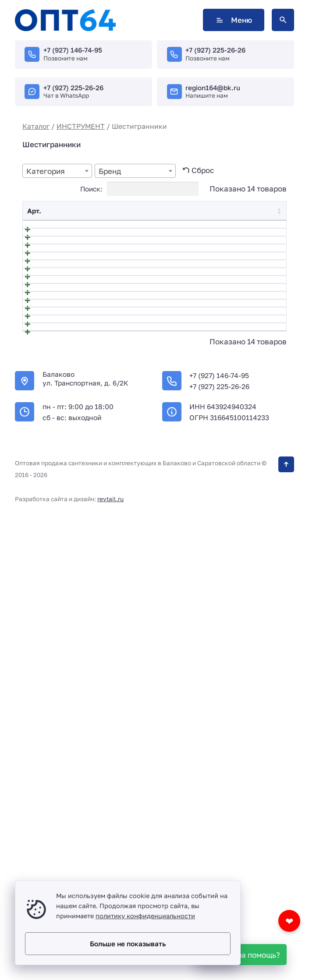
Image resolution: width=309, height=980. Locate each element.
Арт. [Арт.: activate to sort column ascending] (34, 211)
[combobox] (57, 171)
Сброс (203, 170)
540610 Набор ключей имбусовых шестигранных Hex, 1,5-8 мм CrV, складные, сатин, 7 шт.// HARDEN (106, 612)
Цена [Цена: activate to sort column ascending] (184, 211)
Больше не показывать (128, 944)
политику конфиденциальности (145, 916)
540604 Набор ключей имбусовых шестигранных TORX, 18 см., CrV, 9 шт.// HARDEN (107, 363)
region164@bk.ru (213, 88)
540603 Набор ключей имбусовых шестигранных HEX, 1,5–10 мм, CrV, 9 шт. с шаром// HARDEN (108, 325)
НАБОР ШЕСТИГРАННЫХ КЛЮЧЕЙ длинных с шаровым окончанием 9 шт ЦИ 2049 (108, 698)
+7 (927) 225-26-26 (215, 50)
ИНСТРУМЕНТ (81, 126)
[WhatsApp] (242, 955)
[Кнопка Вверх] (286, 906)
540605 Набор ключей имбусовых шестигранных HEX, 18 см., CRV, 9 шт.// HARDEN (106, 401)
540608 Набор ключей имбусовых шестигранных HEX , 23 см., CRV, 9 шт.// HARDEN (107, 525)
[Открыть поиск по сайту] (283, 20)
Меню (234, 20)
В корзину (260, 231)
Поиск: (139, 189)
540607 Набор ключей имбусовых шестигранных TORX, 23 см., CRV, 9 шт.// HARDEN (108, 488)
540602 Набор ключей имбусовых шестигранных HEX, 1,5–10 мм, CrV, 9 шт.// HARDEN (108, 287)
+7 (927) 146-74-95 (73, 50)
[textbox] (57, 171)
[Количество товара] (224, 232)
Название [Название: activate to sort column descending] (67, 211)
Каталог (36, 126)
